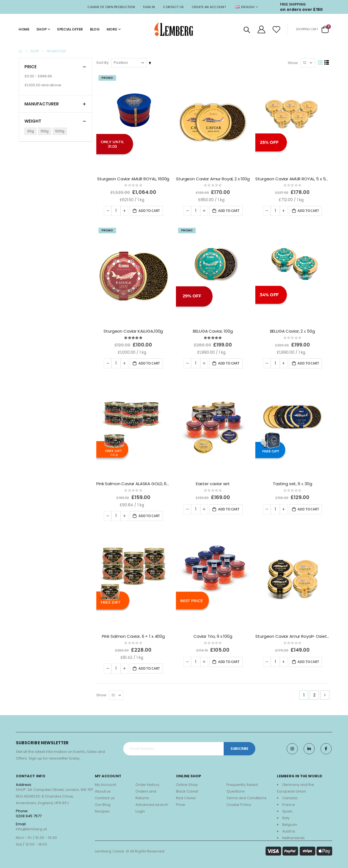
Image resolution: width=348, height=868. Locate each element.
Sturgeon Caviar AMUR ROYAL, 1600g (134, 178)
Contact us (105, 795)
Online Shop (187, 782)
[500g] (61, 131)
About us (103, 789)
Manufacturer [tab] (55, 104)
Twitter (309, 746)
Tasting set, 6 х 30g (293, 482)
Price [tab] (55, 67)
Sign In (149, 7)
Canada (290, 795)
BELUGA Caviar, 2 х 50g (292, 330)
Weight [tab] (55, 121)
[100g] (45, 131)
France (288, 802)
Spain (287, 809)
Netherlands (293, 835)
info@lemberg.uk (31, 827)
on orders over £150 (301, 9)
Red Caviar (186, 795)
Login (140, 809)
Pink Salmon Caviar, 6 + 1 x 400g (134, 634)
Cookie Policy (239, 802)
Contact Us (173, 7)
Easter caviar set (213, 482)
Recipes (102, 809)
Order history (147, 782)
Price (181, 802)
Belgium (290, 822)
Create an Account (209, 7)
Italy (286, 815)
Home (21, 51)
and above (43, 85)
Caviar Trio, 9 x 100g (214, 634)
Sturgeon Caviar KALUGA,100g (135, 330)
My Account (105, 782)
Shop (35, 51)
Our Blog (103, 802)
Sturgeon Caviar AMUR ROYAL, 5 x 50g (293, 178)
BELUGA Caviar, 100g (214, 330)
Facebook (326, 746)
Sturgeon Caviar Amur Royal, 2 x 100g (214, 178)
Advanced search (152, 802)
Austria (288, 829)
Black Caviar (187, 789)
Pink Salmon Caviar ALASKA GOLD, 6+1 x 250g (134, 482)
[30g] (31, 131)
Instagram (292, 746)
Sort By (104, 63)
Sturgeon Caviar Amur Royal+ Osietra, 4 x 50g (293, 634)
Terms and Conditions (246, 795)
